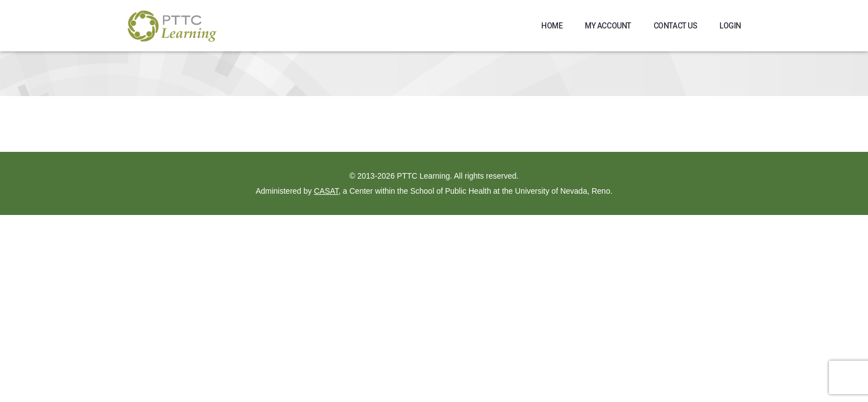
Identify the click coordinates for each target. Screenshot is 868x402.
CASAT (326, 191)
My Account (608, 26)
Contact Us (676, 26)
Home (552, 26)
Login (730, 26)
